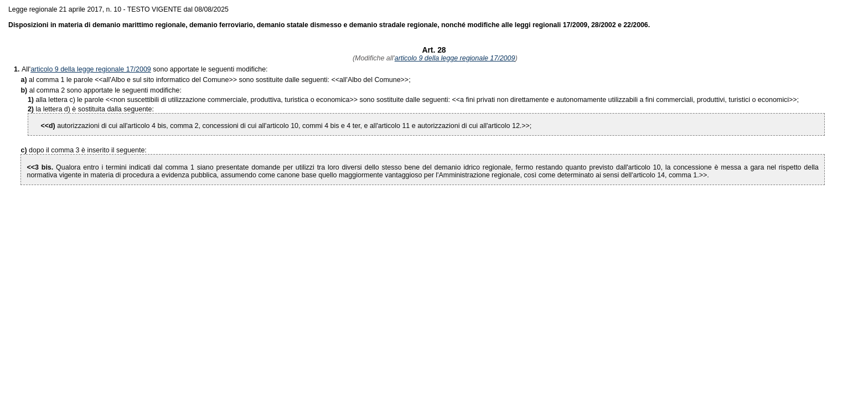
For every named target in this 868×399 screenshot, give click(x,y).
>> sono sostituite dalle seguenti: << (221, 80)
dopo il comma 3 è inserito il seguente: (88, 150)
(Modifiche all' (372, 58)
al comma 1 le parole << (66, 80)
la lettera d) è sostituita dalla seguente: (95, 109)
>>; (375, 80)
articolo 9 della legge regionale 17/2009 (455, 58)
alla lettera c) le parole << (75, 100)
